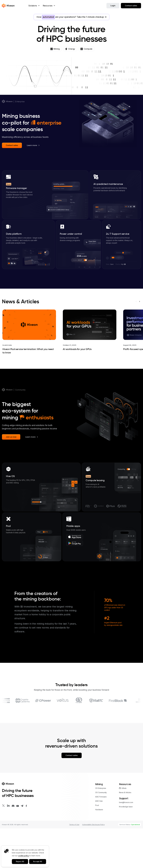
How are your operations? (72, 17)
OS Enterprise (101, 828)
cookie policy (23, 856)
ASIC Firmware (101, 836)
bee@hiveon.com (126, 842)
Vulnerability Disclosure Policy (93, 864)
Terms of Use (74, 864)
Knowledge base (126, 846)
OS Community (101, 832)
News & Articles (20, 341)
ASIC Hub (99, 841)
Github (123, 828)
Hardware (99, 849)
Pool (97, 845)
